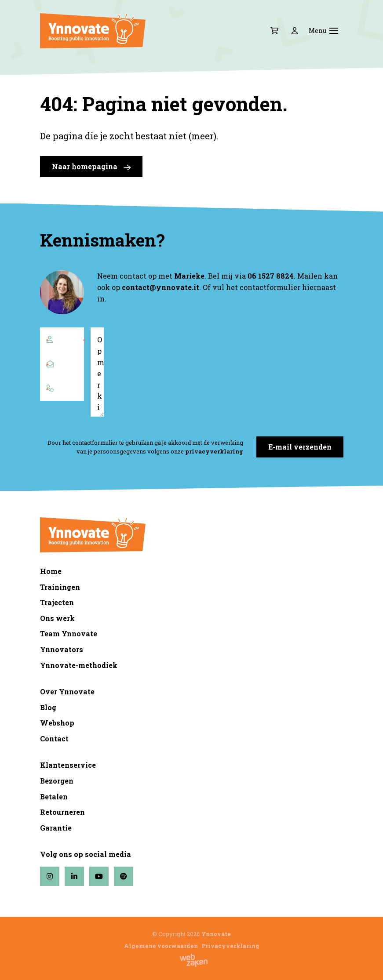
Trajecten (57, 602)
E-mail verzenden (300, 447)
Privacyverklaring (230, 946)
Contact (54, 739)
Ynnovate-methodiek (79, 665)
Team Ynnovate (69, 633)
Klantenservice (68, 765)
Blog (48, 707)
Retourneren (62, 812)
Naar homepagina (91, 167)
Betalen (54, 797)
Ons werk (57, 618)
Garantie (56, 828)
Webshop (57, 723)
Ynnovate (216, 934)
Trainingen (60, 587)
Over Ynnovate (67, 691)
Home (51, 571)
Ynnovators (62, 649)
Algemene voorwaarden (161, 946)
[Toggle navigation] (334, 31)
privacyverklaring (214, 451)
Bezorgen (57, 781)
